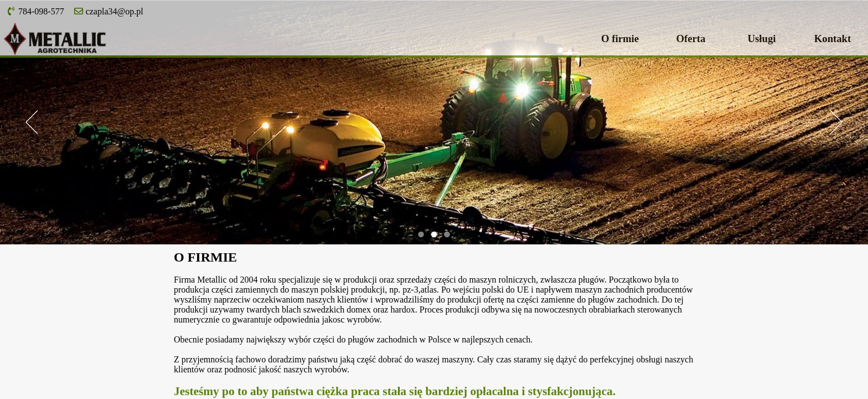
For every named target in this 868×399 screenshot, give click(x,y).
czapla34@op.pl (109, 11)
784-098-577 (35, 11)
